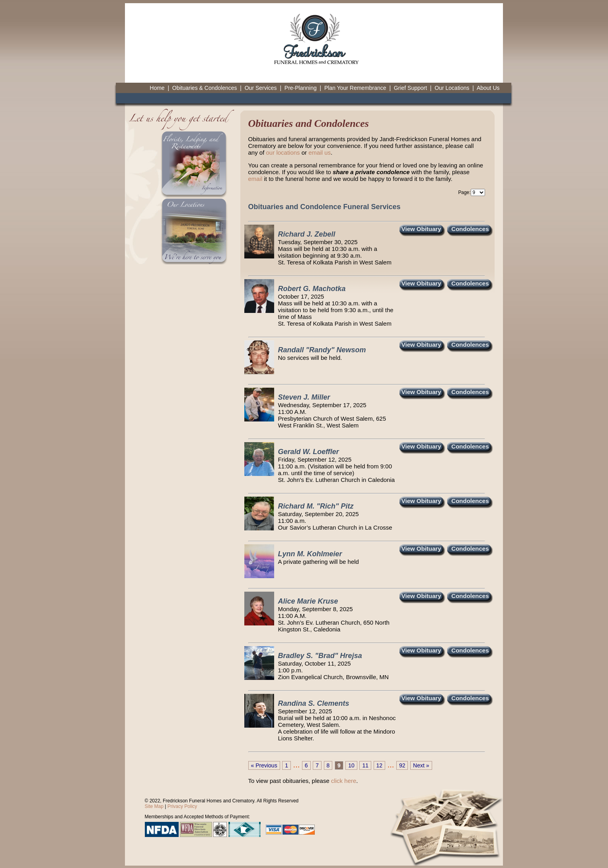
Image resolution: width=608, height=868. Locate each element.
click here (344, 781)
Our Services (261, 88)
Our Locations (452, 88)
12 (380, 765)
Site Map (154, 806)
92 (402, 765)
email (255, 179)
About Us (488, 88)
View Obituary (421, 229)
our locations (283, 152)
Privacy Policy (182, 806)
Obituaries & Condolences (205, 88)
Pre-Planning (301, 88)
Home (157, 88)
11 (365, 765)
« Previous (264, 765)
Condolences (470, 229)
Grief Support (410, 88)
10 (351, 765)
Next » (421, 765)
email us (320, 152)
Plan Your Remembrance (355, 88)
